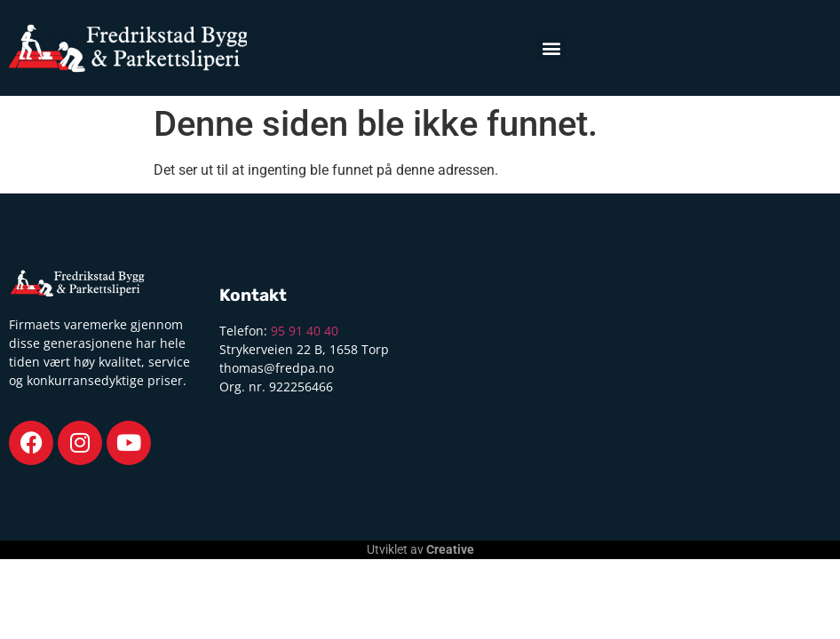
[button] (552, 47)
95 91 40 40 (305, 331)
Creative (450, 550)
